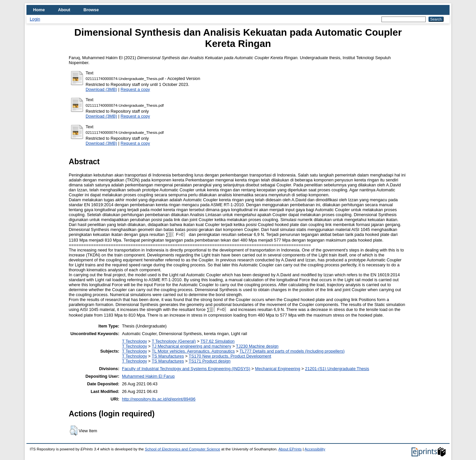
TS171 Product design (210, 361)
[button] (74, 431)
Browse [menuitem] (91, 10)
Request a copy (135, 89)
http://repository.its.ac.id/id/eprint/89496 (159, 399)
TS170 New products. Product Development (230, 356)
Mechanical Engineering (278, 369)
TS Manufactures (168, 356)
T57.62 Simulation (218, 341)
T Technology (135, 341)
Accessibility (315, 449)
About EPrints (290, 449)
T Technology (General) (174, 341)
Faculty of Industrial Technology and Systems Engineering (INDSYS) (186, 369)
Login (35, 19)
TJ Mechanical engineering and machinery (191, 346)
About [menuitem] (64, 10)
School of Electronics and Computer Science (182, 449)
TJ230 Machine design (257, 346)
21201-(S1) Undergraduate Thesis (337, 369)
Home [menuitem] (39, 10)
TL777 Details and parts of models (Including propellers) (292, 351)
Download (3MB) (101, 89)
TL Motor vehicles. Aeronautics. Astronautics (193, 351)
